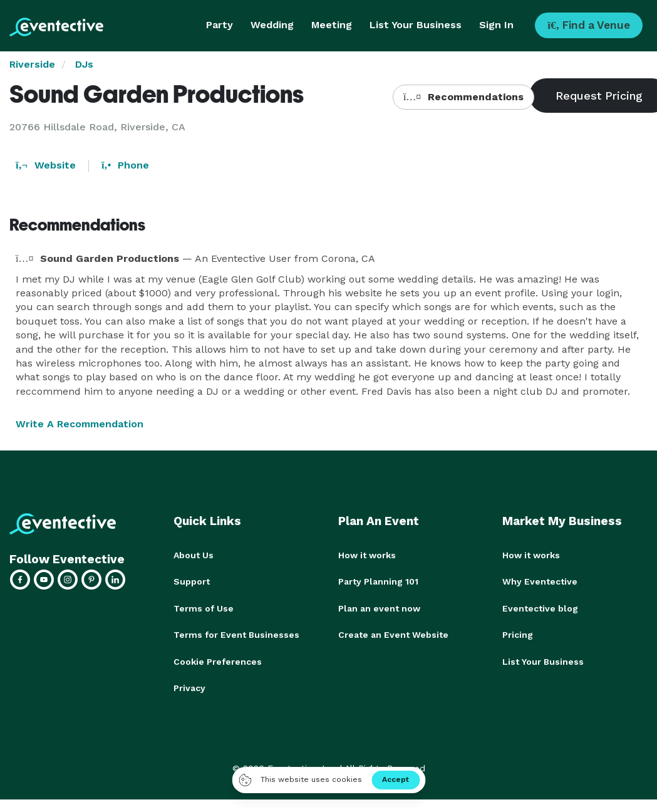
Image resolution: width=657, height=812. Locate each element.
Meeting (332, 25)
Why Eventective (540, 581)
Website (46, 165)
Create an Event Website (393, 634)
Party (220, 25)
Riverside (32, 64)
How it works (367, 555)
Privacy (189, 687)
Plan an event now (379, 608)
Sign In (496, 25)
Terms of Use (204, 608)
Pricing (518, 634)
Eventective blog (540, 608)
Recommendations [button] (463, 97)
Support (192, 581)
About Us (194, 555)
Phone (125, 165)
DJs (84, 64)
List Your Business (416, 25)
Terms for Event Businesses (236, 634)
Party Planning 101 (378, 581)
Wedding (272, 25)
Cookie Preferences (218, 660)
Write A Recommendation (80, 424)
